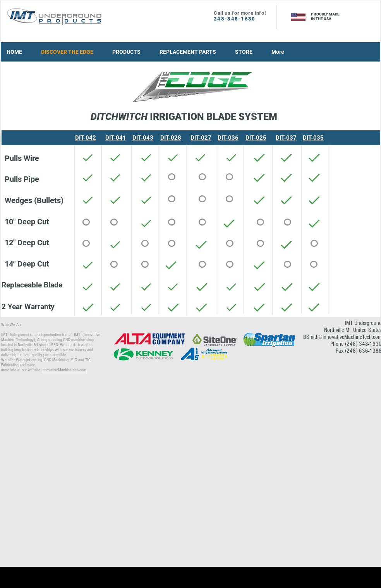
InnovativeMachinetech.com (64, 370)
